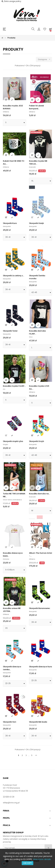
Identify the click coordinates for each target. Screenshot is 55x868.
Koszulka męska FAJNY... (14, 386)
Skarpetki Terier (10, 331)
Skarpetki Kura (10, 223)
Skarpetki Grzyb (37, 441)
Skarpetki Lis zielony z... (14, 276)
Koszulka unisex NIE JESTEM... (12, 610)
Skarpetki (7, 226)
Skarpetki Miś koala (38, 722)
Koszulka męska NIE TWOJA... (38, 163)
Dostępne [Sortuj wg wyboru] (45, 59)
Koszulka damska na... (40, 494)
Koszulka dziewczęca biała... (13, 555)
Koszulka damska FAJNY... (37, 332)
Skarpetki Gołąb (36, 223)
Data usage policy (13, 1)
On (4, 389)
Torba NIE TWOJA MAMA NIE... (14, 495)
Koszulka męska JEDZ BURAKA (13, 107)
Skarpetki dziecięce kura (40, 667)
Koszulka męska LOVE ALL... (39, 388)
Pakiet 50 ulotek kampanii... (36, 107)
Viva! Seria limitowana (12, 500)
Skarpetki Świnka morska (37, 277)
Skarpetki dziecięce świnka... (12, 668)
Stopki (5, 445)
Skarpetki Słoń (10, 722)
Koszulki (32, 167)
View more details (42, 859)
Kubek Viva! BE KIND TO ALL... (14, 163)
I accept (27, 863)
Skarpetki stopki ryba (13, 441)
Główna (6, 112)
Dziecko (6, 559)
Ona (31, 337)
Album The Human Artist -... (41, 555)
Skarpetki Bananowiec (40, 608)
